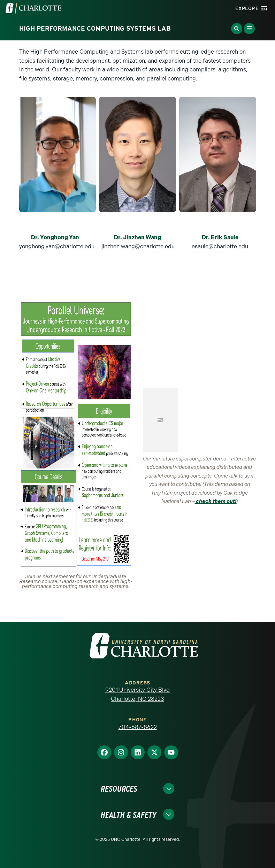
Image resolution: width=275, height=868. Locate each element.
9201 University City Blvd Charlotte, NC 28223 (137, 694)
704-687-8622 (138, 727)
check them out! (216, 501)
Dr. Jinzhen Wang (137, 237)
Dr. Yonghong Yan (55, 237)
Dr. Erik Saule (220, 237)
